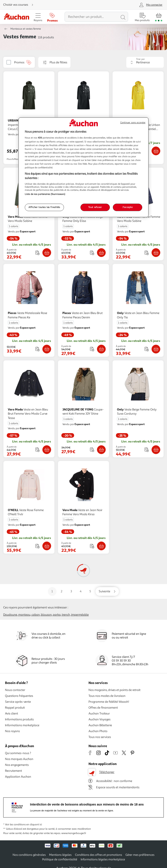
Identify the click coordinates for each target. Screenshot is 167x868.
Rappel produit (15, 708)
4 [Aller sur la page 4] (81, 591)
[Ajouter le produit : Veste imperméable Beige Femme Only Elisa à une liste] (92, 253)
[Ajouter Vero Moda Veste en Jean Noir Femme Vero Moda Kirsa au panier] (101, 546)
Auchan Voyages (99, 719)
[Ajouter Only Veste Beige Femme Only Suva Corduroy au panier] (156, 450)
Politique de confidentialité (60, 859)
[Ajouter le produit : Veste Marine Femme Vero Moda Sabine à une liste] (147, 253)
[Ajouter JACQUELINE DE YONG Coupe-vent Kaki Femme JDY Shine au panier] (101, 450)
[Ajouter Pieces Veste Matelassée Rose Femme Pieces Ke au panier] (47, 349)
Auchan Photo (98, 731)
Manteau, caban (29, 615)
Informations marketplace (22, 725)
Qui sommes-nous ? (18, 753)
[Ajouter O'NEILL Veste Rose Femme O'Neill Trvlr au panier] (47, 546)
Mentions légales (60, 855)
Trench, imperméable (75, 615)
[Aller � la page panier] (159, 17)
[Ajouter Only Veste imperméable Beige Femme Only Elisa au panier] (101, 253)
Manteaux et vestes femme (26, 29)
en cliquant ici (34, 825)
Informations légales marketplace (103, 859)
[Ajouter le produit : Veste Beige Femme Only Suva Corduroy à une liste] (147, 450)
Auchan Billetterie (100, 725)
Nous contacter (15, 690)
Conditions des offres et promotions (99, 855)
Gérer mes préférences (140, 855)
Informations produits (19, 719)
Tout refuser (95, 207)
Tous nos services (100, 737)
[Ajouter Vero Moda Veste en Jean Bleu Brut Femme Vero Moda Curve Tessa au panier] (47, 450)
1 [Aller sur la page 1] (52, 591)
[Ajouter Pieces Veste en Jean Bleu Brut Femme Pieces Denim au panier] (101, 349)
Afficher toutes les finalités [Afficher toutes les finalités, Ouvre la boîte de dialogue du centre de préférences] (44, 207)
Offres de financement (103, 708)
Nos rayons (12, 731)
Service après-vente (18, 702)
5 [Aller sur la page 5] (90, 591)
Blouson (46, 615)
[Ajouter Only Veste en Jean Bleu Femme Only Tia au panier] (156, 349)
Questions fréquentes (19, 696)
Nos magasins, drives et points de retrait (114, 690)
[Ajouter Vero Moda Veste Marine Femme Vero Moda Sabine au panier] (156, 253)
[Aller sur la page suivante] (107, 591)
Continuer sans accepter (133, 122)
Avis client (12, 713)
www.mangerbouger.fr (74, 833)
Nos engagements (17, 765)
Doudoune (10, 615)
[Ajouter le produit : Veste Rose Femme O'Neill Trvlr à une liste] (38, 546)
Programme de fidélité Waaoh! (109, 702)
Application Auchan (18, 777)
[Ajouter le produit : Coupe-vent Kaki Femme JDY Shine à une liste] (92, 450)
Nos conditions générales (29, 855)
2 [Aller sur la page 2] (62, 591)
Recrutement (13, 771)
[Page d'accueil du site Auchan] (16, 17)
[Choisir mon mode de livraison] (20, 5)
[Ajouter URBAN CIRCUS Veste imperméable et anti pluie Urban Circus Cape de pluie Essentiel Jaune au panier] (156, 151)
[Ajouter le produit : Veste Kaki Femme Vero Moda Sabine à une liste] (38, 253)
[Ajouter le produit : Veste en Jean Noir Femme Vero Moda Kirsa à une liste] (92, 546)
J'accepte (127, 207)
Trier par (140, 59)
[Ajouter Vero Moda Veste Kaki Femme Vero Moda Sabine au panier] (47, 253)
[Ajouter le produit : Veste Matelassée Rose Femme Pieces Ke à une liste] (38, 349)
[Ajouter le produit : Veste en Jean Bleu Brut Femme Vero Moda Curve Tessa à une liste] (38, 450)
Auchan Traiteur (99, 713)
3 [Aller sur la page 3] (71, 591)
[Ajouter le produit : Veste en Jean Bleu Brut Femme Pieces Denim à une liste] (92, 349)
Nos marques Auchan (19, 759)
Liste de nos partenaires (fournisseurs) (45, 194)
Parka (57, 615)
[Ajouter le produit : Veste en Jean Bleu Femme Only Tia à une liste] (147, 349)
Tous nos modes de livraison (107, 696)
